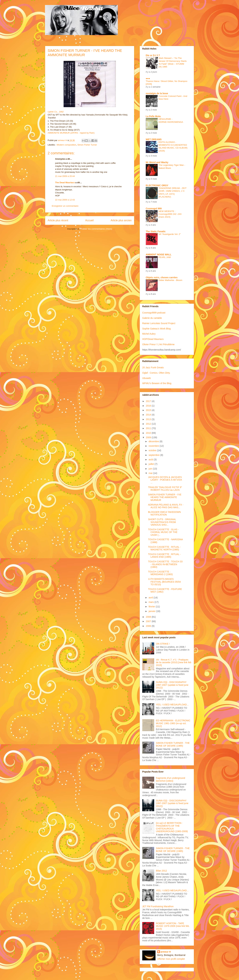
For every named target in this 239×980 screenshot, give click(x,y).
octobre (153, 450)
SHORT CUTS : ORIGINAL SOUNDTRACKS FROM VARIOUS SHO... (162, 522)
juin (151, 469)
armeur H (166, 952)
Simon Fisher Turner (87, 145)
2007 (149, 621)
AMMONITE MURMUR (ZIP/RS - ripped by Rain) (71, 133)
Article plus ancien (121, 220)
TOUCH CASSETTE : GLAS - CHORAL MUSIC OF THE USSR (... (163, 532)
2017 (149, 401)
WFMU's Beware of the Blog (157, 383)
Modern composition (66, 145)
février (152, 607)
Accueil (89, 220)
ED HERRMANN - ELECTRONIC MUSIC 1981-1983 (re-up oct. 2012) (173, 723)
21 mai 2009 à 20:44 (65, 176)
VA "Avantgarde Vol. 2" (170, 234)
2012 (149, 424)
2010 (149, 433)
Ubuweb (146, 378)
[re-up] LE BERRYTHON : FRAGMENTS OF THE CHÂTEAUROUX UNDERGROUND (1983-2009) (172, 827)
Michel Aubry (149, 334)
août (151, 460)
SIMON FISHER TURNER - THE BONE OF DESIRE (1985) (173, 744)
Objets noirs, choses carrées (162, 277)
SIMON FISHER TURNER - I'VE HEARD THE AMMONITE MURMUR (165, 497)
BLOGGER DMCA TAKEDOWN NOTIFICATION (164, 513)
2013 (149, 419)
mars (151, 602)
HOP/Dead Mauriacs (153, 339)
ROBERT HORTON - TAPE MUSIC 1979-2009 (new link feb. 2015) (173, 926)
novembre (154, 446)
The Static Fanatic (156, 231)
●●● (148, 78)
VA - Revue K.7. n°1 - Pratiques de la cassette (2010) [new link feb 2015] (174, 663)
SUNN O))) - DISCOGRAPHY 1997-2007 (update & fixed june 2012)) (172, 685)
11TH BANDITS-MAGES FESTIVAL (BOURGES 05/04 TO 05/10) (164, 582)
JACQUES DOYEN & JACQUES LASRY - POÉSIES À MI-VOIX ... (165, 480)
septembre (154, 455)
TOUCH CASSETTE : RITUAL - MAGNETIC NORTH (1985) (164, 548)
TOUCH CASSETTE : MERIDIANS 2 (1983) (160, 573)
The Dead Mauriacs (65, 182)
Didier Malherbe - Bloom (170, 280)
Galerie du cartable (152, 318)
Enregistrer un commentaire (65, 206)
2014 (149, 415)
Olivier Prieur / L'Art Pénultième (158, 344)
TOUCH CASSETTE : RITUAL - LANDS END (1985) (164, 556)
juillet (152, 464)
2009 (149, 437)
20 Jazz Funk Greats (153, 367)
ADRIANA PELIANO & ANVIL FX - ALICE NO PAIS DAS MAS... (166, 506)
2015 (149, 410)
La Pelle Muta (153, 116)
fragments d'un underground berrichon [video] (171, 779)
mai (151, 473)
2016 (149, 406)
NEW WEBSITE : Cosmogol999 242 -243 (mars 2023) (170, 214)
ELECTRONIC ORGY (157, 185)
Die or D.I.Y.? (153, 55)
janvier (152, 611)
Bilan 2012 (161, 871)
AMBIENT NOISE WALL (159, 255)
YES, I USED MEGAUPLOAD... (172, 705)
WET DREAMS (154, 139)
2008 (149, 617)
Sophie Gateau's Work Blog (156, 329)
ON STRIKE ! (163, 644)
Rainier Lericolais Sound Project (159, 323)
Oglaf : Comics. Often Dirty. (156, 373)
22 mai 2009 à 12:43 (65, 200)
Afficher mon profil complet (171, 959)
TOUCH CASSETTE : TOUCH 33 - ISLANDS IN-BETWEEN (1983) (165, 564)
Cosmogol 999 (154, 208)
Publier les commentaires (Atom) (96, 229)
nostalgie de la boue (157, 93)
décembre (154, 441)
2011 (149, 428)
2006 (149, 626)
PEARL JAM (165, 257)
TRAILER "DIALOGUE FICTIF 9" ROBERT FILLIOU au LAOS (165, 489)
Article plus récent (58, 220)
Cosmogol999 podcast (154, 313)
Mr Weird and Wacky (157, 162)
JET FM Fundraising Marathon (158, 906)
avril (151, 598)
